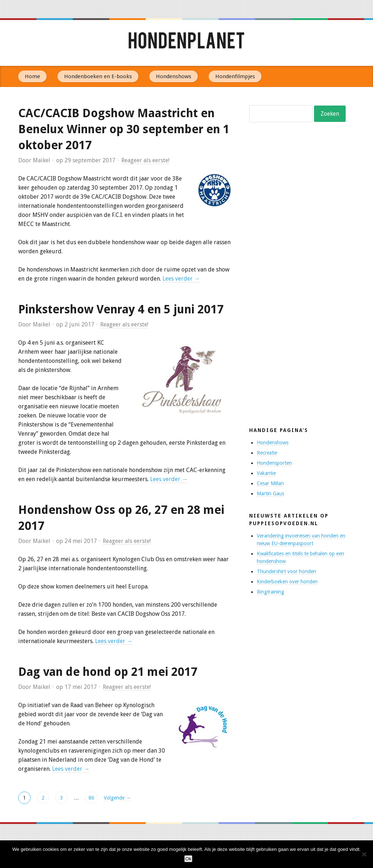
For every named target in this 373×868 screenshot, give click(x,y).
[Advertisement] (304, 293)
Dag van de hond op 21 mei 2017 (108, 672)
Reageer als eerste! (145, 160)
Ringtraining (270, 592)
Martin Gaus (270, 494)
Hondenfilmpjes (235, 76)
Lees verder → (181, 279)
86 (91, 798)
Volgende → (117, 798)
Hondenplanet (186, 43)
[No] (364, 854)
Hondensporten (274, 463)
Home (32, 76)
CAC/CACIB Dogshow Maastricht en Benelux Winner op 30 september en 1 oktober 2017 (124, 129)
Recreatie (267, 453)
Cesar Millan (270, 483)
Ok (188, 859)
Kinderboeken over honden (287, 582)
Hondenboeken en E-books (98, 76)
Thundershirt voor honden (286, 571)
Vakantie (266, 473)
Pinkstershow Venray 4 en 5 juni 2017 (121, 309)
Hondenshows (174, 76)
